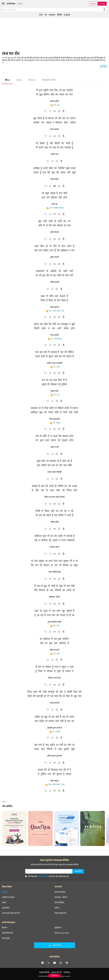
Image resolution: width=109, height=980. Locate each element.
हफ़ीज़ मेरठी (55, 391)
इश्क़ (55, 311)
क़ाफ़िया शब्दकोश (8, 897)
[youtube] (55, 963)
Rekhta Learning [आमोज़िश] (62, 933)
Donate (93, 4)
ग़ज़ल (19, 80)
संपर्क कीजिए (59, 902)
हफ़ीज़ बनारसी (54, 650)
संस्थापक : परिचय (61, 897)
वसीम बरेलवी (54, 232)
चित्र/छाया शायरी (49, 80)
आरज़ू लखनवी (54, 703)
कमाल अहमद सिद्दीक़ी (55, 472)
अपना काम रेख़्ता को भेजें (11, 913)
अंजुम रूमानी (55, 447)
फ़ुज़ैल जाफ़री (55, 257)
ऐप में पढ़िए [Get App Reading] (54, 976)
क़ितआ (32, 80)
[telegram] (67, 963)
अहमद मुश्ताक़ (55, 307)
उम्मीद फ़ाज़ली (55, 282)
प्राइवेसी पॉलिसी (44, 972)
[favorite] (46, 112)
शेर (7, 80)
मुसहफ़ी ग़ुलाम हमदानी (54, 728)
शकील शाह (55, 154)
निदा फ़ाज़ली (55, 335)
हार (58, 105)
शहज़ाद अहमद (54, 547)
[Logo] (11, 4)
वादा (58, 367)
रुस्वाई (58, 732)
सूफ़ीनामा (58, 928)
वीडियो (59, 15)
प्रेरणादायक (58, 339)
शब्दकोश (52, 15)
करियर (57, 908)
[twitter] (49, 963)
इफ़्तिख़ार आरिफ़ (54, 597)
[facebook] (43, 963)
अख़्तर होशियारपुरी (54, 572)
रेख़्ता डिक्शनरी (7, 933)
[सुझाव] (59, 112)
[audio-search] (104, 10)
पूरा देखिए (103, 66)
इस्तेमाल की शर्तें (57, 972)
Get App (102, 4)
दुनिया (55, 785)
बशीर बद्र (54, 204)
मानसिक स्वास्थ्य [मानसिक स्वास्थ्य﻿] (58, 208)
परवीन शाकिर (54, 101)
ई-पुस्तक (67, 15)
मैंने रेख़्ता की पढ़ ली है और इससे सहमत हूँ (47, 876)
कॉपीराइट (67, 972)
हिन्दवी (4, 928)
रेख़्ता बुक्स (6, 938)
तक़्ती (4, 902)
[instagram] (61, 963)
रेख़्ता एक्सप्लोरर (61, 913)
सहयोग (5, 892)
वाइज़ (58, 423)
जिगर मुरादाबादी (55, 419)
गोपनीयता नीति (43, 876)
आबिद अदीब (54, 522)
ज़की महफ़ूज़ (54, 781)
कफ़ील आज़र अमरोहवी (55, 363)
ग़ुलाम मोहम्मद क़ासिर (55, 622)
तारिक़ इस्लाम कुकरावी (54, 756)
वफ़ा (58, 626)
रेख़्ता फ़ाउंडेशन (60, 892)
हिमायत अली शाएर (55, 678)
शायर (41, 15)
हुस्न (58, 654)
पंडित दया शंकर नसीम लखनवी (54, 497)
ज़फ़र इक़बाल (54, 129)
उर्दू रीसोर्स (6, 908)
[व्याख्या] (55, 187)
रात (58, 395)
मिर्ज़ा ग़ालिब (55, 179)
